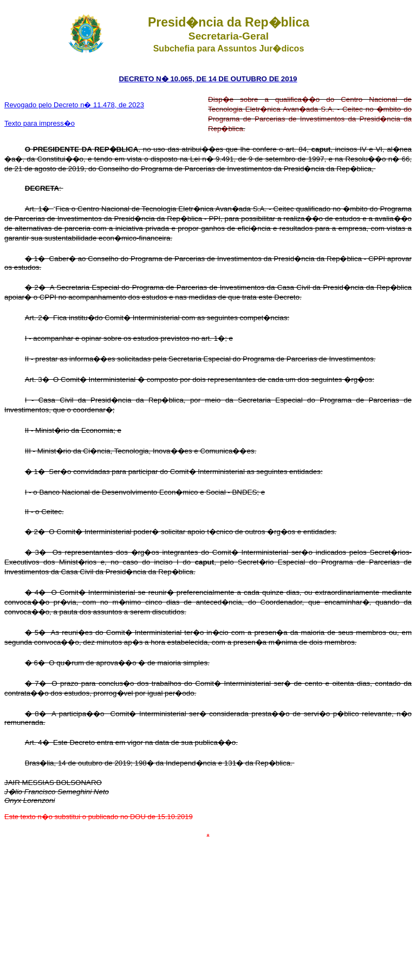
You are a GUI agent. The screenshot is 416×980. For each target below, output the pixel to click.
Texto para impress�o (40, 123)
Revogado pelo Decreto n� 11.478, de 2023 (74, 105)
